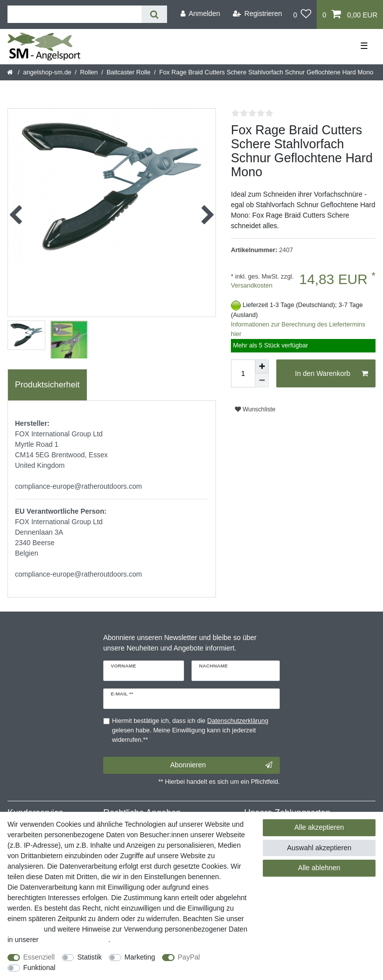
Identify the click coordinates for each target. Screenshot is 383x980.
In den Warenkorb (332, 374)
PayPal (189, 957)
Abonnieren (221, 765)
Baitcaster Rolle (129, 72)
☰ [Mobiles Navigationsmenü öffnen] (364, 46)
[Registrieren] (258, 14)
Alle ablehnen (319, 868)
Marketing (140, 957)
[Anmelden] (200, 14)
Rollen (89, 72)
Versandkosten (252, 286)
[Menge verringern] (262, 380)
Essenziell (39, 957)
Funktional (40, 968)
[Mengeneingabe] (243, 373)
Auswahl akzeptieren (319, 848)
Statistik (90, 957)
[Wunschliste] (302, 14)
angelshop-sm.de (47, 72)
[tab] (47, 385)
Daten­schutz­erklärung (74, 940)
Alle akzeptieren (319, 827)
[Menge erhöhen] (262, 366)
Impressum (25, 929)
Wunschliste (255, 409)
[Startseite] (11, 72)
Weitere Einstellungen (98, 968)
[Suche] (154, 14)
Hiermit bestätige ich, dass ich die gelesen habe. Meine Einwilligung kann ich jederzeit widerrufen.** (191, 730)
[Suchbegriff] (75, 14)
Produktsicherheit (47, 385)
